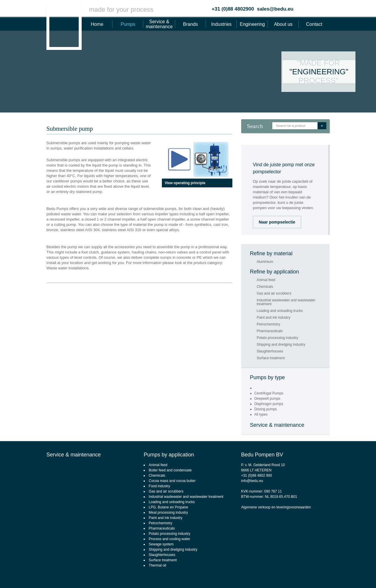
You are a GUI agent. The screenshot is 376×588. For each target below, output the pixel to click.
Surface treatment (271, 358)
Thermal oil (157, 565)
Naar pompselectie (277, 222)
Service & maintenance (159, 24)
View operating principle (185, 183)
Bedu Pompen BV (262, 455)
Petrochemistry (268, 324)
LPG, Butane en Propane (168, 507)
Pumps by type (267, 377)
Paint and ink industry (274, 318)
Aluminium (265, 262)
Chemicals (265, 287)
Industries (221, 24)
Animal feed (266, 280)
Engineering (252, 24)
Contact (314, 24)
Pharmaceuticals (270, 331)
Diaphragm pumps (269, 404)
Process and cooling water (169, 539)
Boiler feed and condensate (170, 470)
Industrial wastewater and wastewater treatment (286, 302)
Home (97, 24)
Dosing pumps (266, 409)
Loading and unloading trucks (280, 311)
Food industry (159, 486)
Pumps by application (169, 455)
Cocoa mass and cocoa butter (172, 481)
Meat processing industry (168, 513)
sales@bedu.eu (275, 9)
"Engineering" (319, 72)
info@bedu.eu (252, 481)
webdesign (348, 575)
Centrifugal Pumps (269, 393)
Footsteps (369, 575)
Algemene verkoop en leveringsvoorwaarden (276, 507)
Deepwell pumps (267, 399)
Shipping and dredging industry (281, 345)
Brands (190, 24)
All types (261, 414)
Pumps (128, 24)
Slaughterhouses (270, 351)
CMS (332, 575)
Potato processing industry (277, 338)
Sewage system (161, 544)
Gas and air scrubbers (274, 294)
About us (283, 24)
